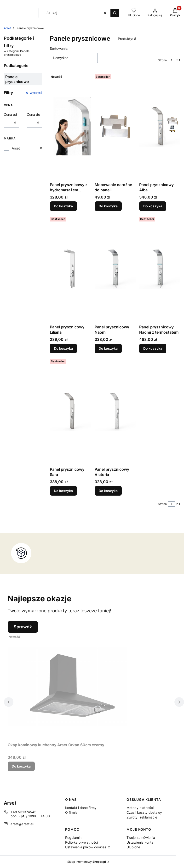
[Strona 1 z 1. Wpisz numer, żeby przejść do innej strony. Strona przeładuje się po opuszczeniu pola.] (172, 60)
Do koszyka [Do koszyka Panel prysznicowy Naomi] (108, 348)
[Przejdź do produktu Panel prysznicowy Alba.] (160, 126)
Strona (162, 60)
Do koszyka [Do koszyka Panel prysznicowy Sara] (63, 491)
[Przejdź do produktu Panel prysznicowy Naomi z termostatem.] (160, 269)
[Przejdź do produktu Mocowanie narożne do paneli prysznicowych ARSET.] (115, 126)
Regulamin (73, 838)
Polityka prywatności (81, 842)
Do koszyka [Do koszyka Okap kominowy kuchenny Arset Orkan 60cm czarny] (21, 766)
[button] (115, 13)
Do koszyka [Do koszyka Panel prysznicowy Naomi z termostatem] (153, 348)
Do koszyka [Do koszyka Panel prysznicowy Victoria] (108, 491)
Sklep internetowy (87, 862)
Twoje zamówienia (141, 838)
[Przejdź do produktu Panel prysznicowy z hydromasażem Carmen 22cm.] (70, 126)
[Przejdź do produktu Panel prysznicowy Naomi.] (115, 269)
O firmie (71, 812)
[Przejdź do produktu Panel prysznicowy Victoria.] (115, 411)
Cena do (33, 114)
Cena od (10, 114)
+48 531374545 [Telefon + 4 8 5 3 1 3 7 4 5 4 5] (23, 812)
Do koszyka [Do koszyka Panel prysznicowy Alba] (153, 206)
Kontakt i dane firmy (81, 808)
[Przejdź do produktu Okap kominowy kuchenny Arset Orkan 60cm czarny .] (68, 686)
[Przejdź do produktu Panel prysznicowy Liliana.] (70, 269)
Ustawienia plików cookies (86, 847)
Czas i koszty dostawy (144, 812)
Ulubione (133, 847)
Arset (7, 28)
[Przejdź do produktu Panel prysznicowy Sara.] (70, 411)
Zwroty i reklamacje (142, 817)
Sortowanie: (59, 48)
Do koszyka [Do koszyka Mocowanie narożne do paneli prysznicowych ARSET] (108, 206)
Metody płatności (140, 808)
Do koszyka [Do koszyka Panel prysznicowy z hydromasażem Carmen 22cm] (63, 206)
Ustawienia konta (140, 842)
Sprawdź (23, 627)
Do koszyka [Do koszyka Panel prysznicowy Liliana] (63, 348)
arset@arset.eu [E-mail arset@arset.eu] (22, 824)
